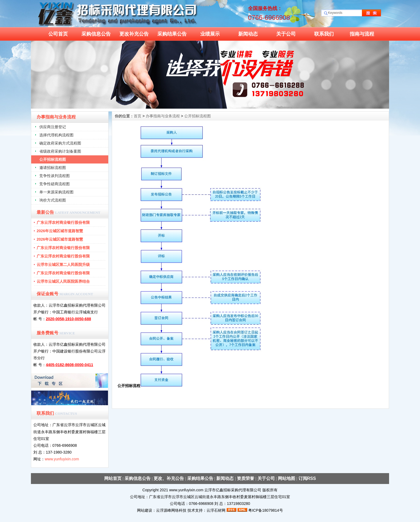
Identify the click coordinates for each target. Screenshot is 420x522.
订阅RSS (307, 478)
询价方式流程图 (53, 200)
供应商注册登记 (53, 127)
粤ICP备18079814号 (266, 510)
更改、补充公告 (169, 478)
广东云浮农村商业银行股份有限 (63, 222)
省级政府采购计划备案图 (60, 151)
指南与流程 (362, 34)
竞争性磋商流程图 (55, 184)
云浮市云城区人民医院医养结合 (63, 281)
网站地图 (287, 478)
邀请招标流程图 (53, 168)
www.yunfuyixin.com (62, 459)
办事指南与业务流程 (163, 116)
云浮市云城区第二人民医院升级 (63, 265)
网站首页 (113, 478)
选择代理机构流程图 (56, 135)
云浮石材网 (216, 510)
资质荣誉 (246, 478)
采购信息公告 (96, 34)
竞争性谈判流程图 (55, 176)
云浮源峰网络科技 (171, 510)
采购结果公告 (172, 34)
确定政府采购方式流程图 (60, 143)
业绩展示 (210, 34)
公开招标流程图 (53, 159)
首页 (138, 116)
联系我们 (324, 34)
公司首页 (58, 34)
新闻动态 (248, 34)
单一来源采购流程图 (56, 192)
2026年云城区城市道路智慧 (60, 231)
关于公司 (286, 34)
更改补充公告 (134, 34)
